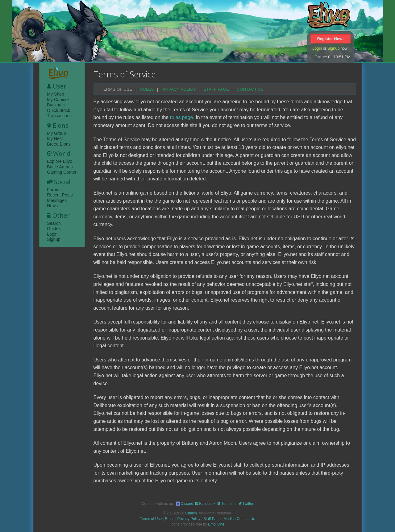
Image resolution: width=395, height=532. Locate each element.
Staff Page (216, 89)
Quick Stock (58, 110)
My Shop (55, 94)
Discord (184, 504)
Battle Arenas (60, 167)
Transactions (59, 116)
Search (54, 223)
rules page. (182, 117)
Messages (57, 200)
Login (317, 48)
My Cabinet (58, 100)
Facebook (205, 504)
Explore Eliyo (60, 161)
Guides (54, 229)
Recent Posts (60, 195)
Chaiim (191, 513)
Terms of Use (116, 89)
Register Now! (331, 39)
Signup (334, 48)
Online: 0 (322, 57)
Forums (54, 190)
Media (229, 519)
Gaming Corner (62, 172)
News (52, 206)
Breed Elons (59, 144)
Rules (147, 89)
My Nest (55, 138)
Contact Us (250, 89)
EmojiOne (216, 524)
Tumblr (225, 504)
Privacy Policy (179, 89)
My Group (56, 133)
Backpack (56, 105)
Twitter (246, 504)
